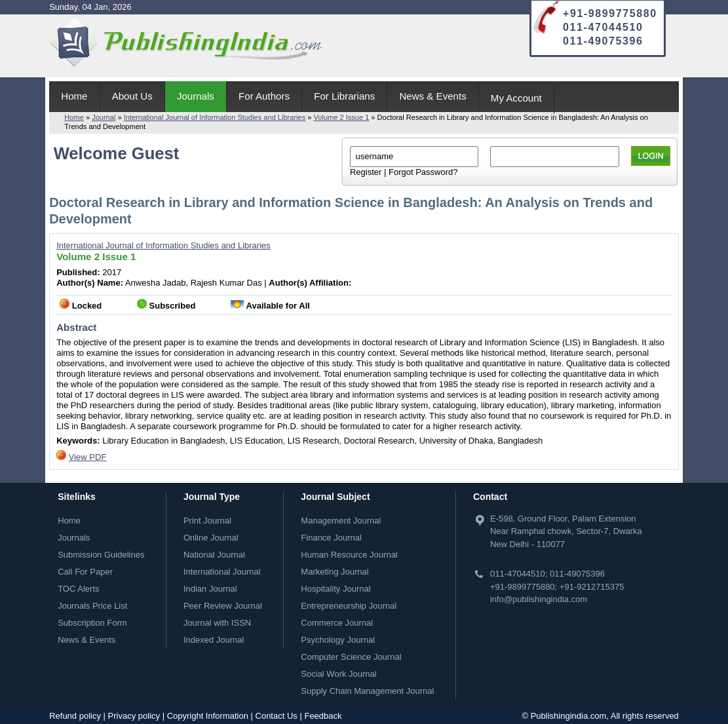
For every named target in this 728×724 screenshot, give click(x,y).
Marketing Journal (335, 572)
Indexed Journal (214, 640)
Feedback (323, 716)
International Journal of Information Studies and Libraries (215, 117)
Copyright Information (208, 716)
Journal (104, 117)
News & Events (432, 96)
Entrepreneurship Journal (349, 606)
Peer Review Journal (223, 606)
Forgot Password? (423, 172)
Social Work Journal (338, 674)
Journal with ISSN (217, 623)
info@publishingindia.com (539, 599)
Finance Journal (331, 538)
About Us (132, 96)
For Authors (264, 96)
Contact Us (277, 716)
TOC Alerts (78, 589)
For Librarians (344, 96)
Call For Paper (85, 572)
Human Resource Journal (349, 555)
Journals (196, 96)
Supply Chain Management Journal (367, 691)
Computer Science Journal (351, 657)
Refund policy (75, 716)
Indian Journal (210, 589)
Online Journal (211, 538)
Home (74, 96)
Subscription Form (92, 623)
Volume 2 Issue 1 (342, 117)
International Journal (222, 572)
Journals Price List (92, 606)
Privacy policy (134, 716)
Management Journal (341, 521)
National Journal (214, 555)
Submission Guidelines (101, 555)
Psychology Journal (338, 640)
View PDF (88, 457)
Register (366, 172)
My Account (516, 98)
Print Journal (207, 521)
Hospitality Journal (335, 589)
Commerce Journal (337, 623)
